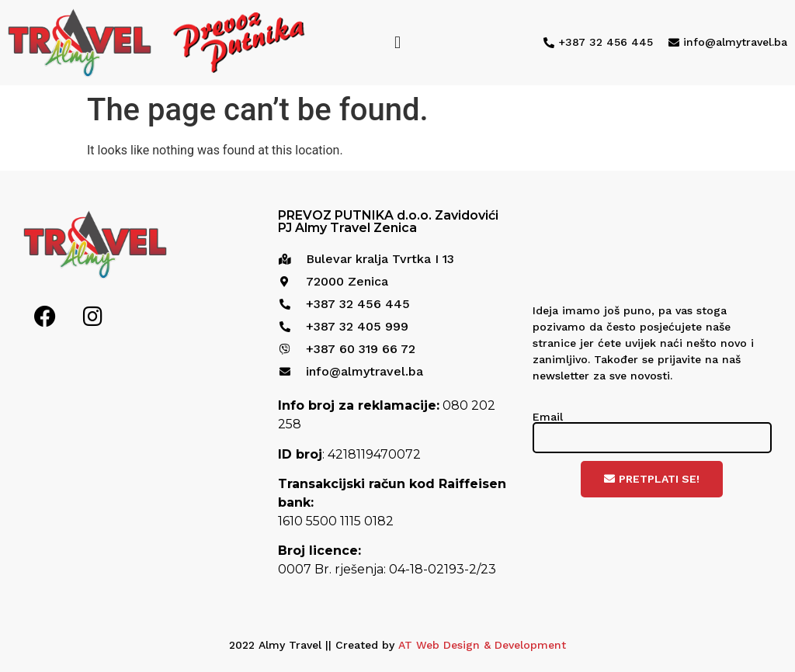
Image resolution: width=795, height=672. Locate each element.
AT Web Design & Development (482, 645)
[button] (397, 42)
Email (548, 417)
